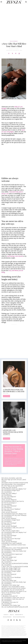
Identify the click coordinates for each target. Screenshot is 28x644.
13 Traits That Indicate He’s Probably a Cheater (14, 391)
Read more (6, 396)
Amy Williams (15, 49)
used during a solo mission (15, 256)
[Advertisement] (14, 19)
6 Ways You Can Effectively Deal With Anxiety (13, 432)
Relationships (14, 41)
